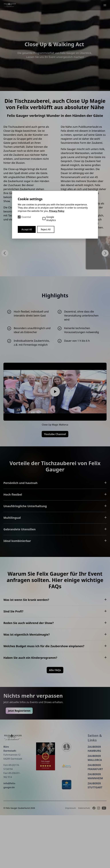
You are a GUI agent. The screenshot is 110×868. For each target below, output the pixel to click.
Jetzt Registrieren (33, 763)
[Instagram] (99, 861)
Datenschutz (84, 861)
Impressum (71, 861)
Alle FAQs (55, 737)
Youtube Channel (55, 434)
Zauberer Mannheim (81, 829)
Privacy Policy (57, 211)
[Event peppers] (32, 809)
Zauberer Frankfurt (81, 820)
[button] (5, 253)
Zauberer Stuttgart (81, 838)
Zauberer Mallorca (81, 811)
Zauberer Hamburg (80, 801)
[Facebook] (94, 861)
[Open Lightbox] (55, 253)
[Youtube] (104, 861)
